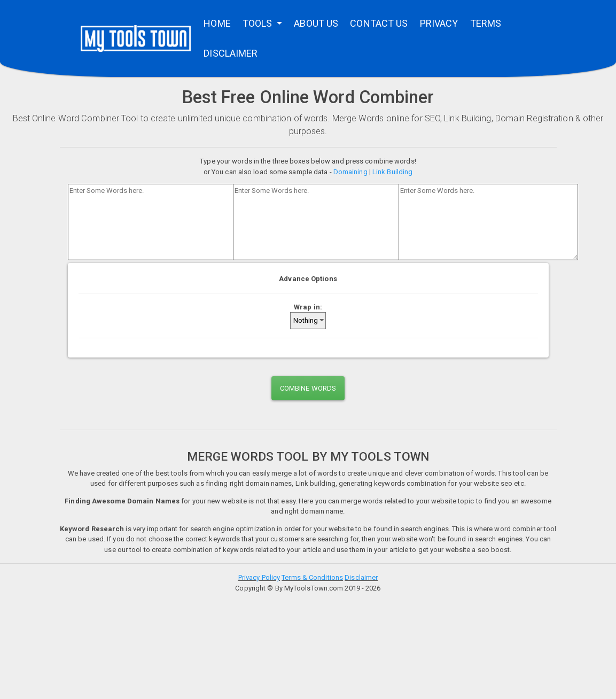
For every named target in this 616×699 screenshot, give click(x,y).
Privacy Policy (259, 577)
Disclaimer (361, 577)
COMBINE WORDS (308, 388)
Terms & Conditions (312, 577)
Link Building (392, 172)
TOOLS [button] (259, 23)
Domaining (350, 172)
